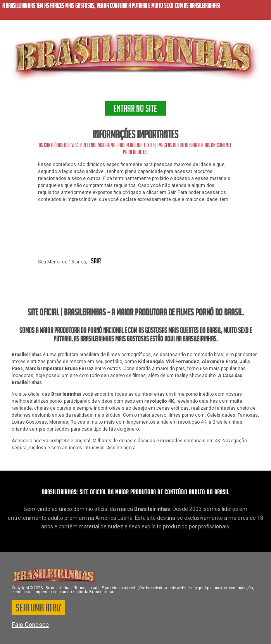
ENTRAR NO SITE (135, 110)
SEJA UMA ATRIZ (38, 609)
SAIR (96, 261)
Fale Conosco (30, 625)
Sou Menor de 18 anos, (63, 262)
